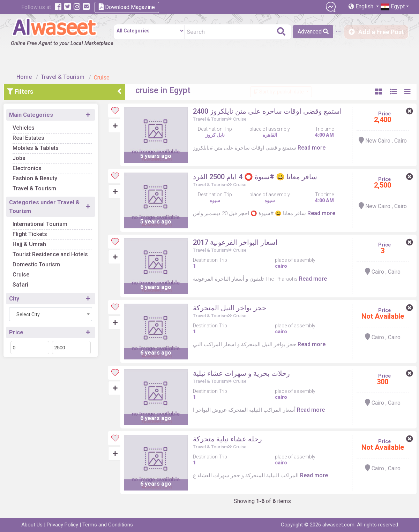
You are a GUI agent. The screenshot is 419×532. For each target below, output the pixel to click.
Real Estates (41, 124)
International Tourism (53, 210)
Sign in (326, 32)
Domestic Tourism (49, 251)
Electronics (40, 155)
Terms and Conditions (108, 525)
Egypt (393, 7)
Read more (319, 149)
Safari (33, 271)
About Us (32, 525)
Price (29, 319)
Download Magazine (127, 7)
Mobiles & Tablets (48, 134)
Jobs (32, 145)
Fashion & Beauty (47, 165)
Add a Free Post (376, 32)
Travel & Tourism (68, 64)
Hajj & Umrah (42, 231)
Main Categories (44, 101)
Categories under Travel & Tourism (57, 193)
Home (29, 64)
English (362, 6)
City (27, 285)
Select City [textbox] (41, 301)
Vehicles (36, 114)
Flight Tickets (42, 221)
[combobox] (63, 301)
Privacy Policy (62, 525)
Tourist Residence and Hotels (63, 241)
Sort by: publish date (273, 78)
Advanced (290, 32)
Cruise (33, 261)
